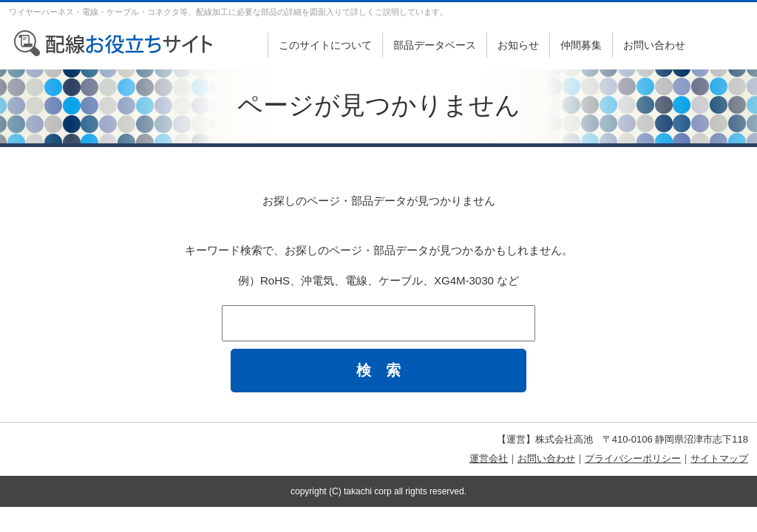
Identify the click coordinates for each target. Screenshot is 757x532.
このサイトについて (325, 45)
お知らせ (518, 45)
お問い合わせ (654, 45)
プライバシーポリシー (633, 458)
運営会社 (489, 458)
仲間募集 (581, 45)
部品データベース (435, 45)
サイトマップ (719, 458)
